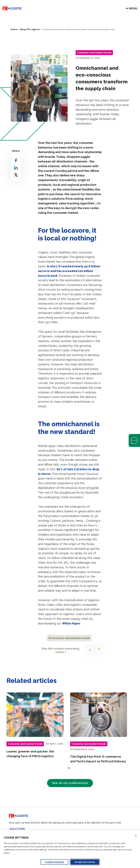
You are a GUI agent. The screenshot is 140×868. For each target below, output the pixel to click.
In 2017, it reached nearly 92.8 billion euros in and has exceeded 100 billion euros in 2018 (69, 271)
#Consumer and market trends (69, 638)
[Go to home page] (12, 8)
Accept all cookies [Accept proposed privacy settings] (85, 862)
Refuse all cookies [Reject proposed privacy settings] (138, 835)
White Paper (71, 623)
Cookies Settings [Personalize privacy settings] (55, 862)
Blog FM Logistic (30, 29)
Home (14, 29)
